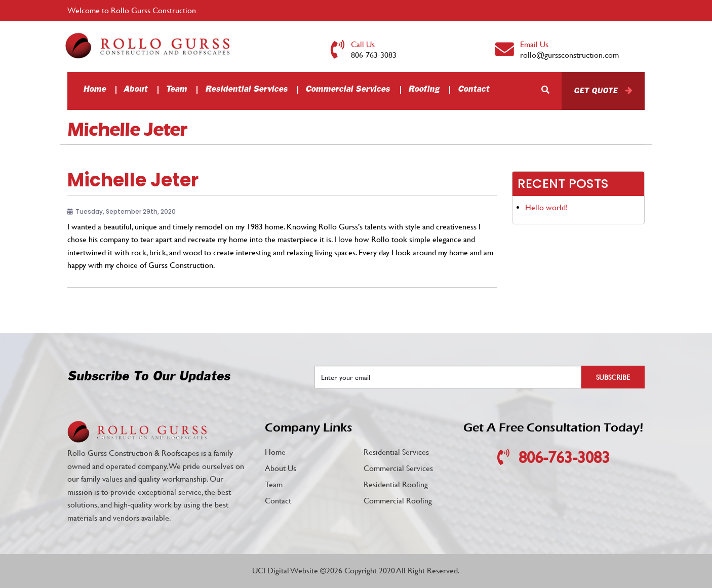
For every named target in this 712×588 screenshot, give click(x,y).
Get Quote (596, 91)
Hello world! (546, 207)
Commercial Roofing (398, 501)
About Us (281, 468)
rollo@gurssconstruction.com (569, 55)
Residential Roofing (396, 484)
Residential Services (246, 89)
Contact (473, 89)
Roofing (424, 89)
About (135, 89)
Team (176, 89)
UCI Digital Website (285, 571)
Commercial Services (348, 89)
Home (94, 89)
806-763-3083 (374, 55)
